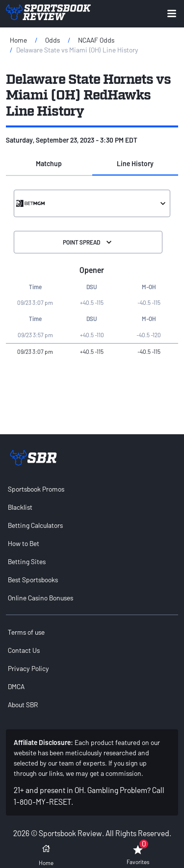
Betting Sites (27, 561)
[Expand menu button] (172, 13)
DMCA (16, 686)
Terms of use (26, 632)
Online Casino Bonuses (40, 598)
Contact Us (24, 650)
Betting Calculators (35, 525)
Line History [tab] (135, 163)
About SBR (23, 705)
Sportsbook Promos (36, 489)
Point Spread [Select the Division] (88, 242)
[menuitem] (92, 489)
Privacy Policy (28, 668)
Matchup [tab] (49, 163)
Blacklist (20, 507)
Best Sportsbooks (33, 580)
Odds (53, 40)
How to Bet (24, 543)
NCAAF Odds (96, 40)
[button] (49, 164)
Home (18, 40)
